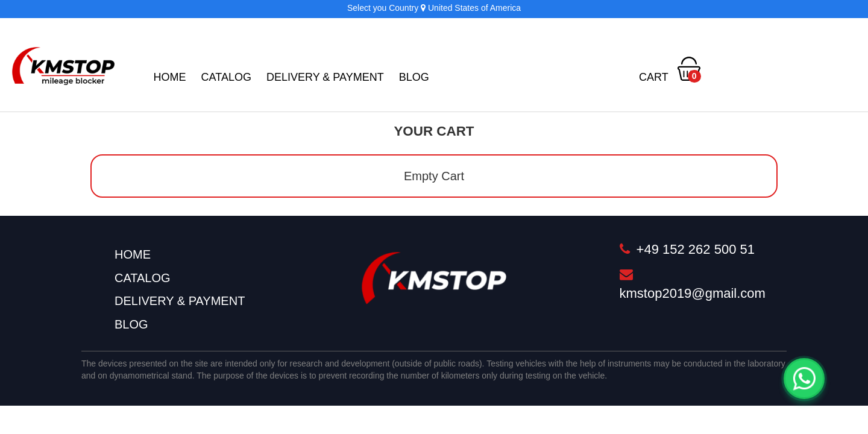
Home (170, 77)
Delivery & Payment (325, 77)
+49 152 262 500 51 (687, 249)
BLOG (414, 77)
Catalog (226, 77)
